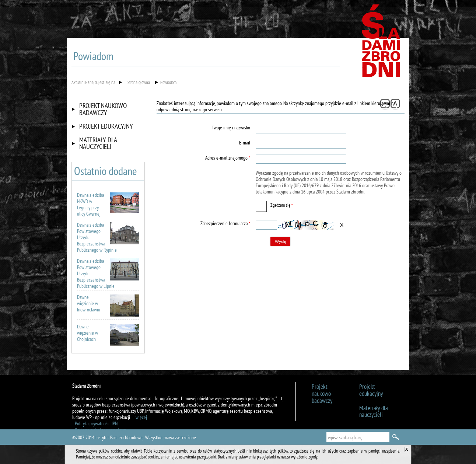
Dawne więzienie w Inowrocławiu (108, 304)
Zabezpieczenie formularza (204, 224)
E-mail (245, 143)
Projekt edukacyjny (106, 127)
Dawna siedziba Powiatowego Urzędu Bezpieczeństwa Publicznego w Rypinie (108, 238)
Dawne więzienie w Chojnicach (108, 333)
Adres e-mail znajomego (204, 158)
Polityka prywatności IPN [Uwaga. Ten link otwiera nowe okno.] (96, 424)
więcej (141, 418)
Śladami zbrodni (382, 43)
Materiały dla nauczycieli (98, 144)
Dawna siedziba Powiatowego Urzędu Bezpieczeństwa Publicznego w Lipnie (108, 274)
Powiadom (168, 83)
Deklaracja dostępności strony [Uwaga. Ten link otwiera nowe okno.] (101, 430)
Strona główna (139, 83)
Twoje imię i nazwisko (231, 128)
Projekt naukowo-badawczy (104, 110)
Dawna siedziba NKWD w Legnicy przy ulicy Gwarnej (108, 205)
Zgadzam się (274, 205)
